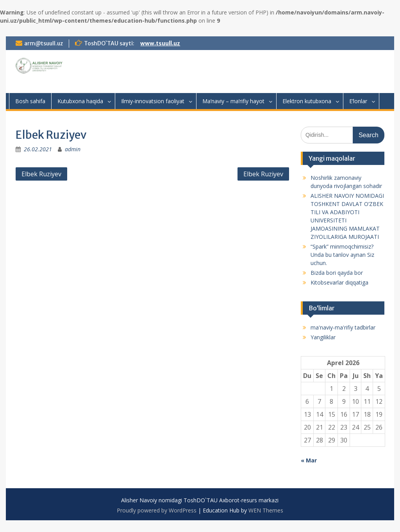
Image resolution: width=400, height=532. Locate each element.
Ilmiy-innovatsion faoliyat (153, 101)
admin (73, 149)
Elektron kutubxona (307, 101)
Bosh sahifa (30, 101)
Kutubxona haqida (80, 101)
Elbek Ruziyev (41, 174)
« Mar (309, 460)
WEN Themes (266, 510)
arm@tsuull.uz (44, 43)
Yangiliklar (323, 337)
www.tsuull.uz (160, 43)
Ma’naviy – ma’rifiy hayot (233, 101)
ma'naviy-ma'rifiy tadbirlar (343, 327)
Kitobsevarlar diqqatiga (339, 282)
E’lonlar (358, 101)
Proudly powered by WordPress (157, 510)
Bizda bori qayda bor (337, 273)
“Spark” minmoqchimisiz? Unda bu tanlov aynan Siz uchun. (342, 255)
